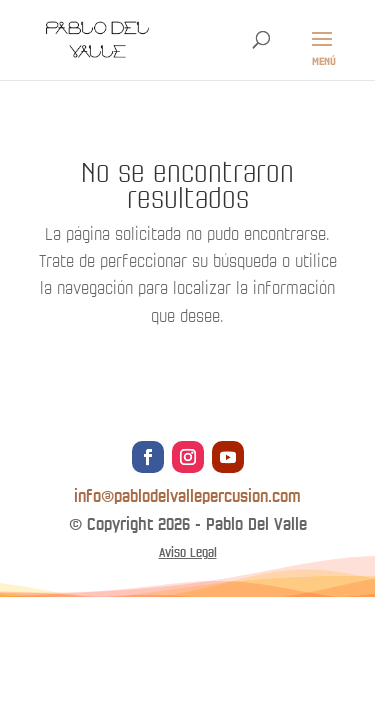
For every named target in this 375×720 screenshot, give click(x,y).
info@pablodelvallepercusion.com (187, 497)
